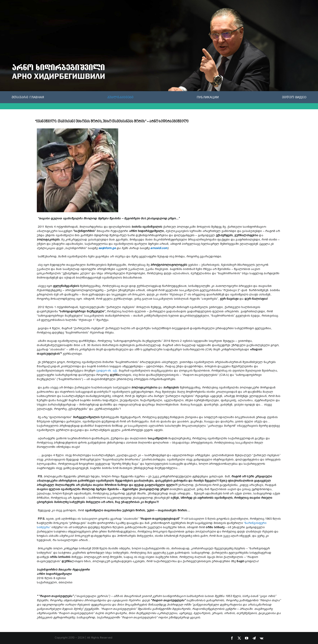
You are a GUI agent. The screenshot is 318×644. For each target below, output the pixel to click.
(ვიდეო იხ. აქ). (108, 371)
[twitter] (239, 638)
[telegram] (254, 638)
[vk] (262, 638)
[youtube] (247, 638)
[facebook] (232, 638)
